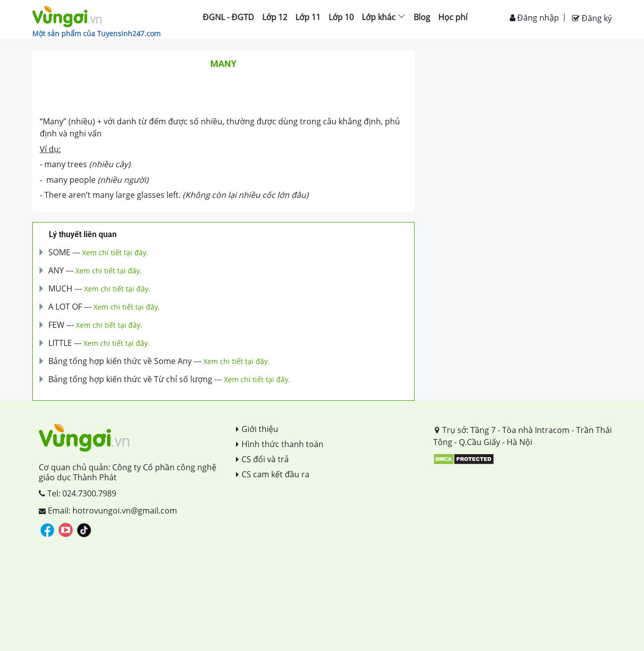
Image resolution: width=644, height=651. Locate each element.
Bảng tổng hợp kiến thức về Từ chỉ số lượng (130, 379)
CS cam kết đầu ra (273, 474)
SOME (59, 252)
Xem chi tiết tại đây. (115, 252)
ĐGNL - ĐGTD (228, 17)
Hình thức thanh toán (280, 444)
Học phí (453, 17)
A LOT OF (65, 307)
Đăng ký (592, 18)
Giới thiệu (257, 429)
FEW (56, 325)
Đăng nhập (534, 18)
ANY (56, 270)
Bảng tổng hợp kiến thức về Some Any (120, 361)
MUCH (60, 288)
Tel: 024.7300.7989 (77, 493)
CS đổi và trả (262, 459)
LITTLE (60, 343)
